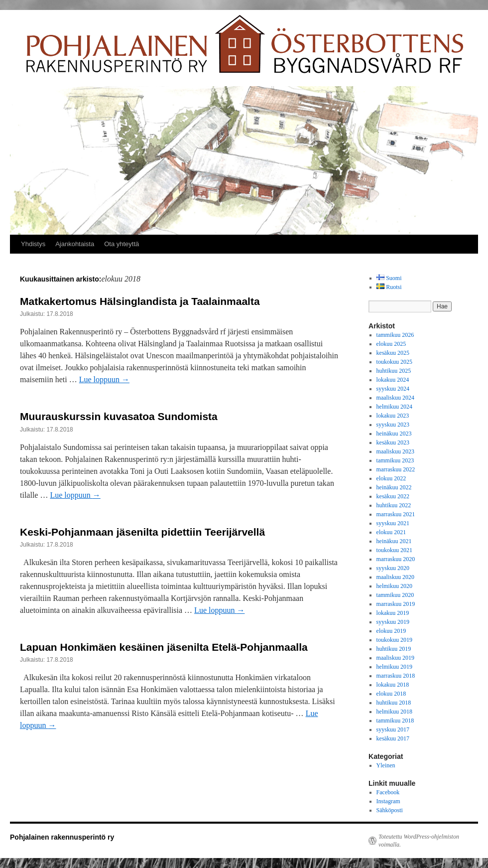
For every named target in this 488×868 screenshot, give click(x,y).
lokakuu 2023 (393, 416)
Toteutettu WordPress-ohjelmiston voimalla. (419, 841)
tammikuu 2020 (395, 595)
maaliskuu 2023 (395, 451)
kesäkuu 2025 (393, 353)
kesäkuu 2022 (393, 496)
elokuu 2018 (391, 694)
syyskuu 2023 (393, 425)
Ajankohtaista (75, 244)
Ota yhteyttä (122, 244)
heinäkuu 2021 (394, 541)
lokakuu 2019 (393, 613)
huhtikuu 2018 (394, 703)
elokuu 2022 (391, 478)
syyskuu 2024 (393, 389)
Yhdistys (33, 244)
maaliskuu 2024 (395, 398)
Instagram (388, 801)
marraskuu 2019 (396, 604)
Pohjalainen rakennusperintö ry (62, 837)
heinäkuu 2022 (394, 487)
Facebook (388, 792)
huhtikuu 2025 (394, 371)
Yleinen (386, 765)
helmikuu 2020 (394, 586)
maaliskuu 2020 (395, 577)
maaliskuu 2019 (395, 658)
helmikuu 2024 (394, 407)
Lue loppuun (104, 379)
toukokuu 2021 (394, 550)
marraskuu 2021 (396, 514)
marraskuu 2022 (396, 469)
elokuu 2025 (391, 344)
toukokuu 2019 (394, 640)
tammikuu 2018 (395, 721)
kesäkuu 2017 (393, 738)
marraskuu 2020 (396, 559)
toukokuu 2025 (394, 362)
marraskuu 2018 (396, 676)
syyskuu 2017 (393, 729)
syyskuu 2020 (393, 568)
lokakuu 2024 (393, 380)
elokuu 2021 (391, 532)
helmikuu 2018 (394, 712)
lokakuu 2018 (393, 685)
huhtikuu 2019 (394, 649)
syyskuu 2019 (393, 622)
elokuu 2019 (391, 631)
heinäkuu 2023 (394, 434)
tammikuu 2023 (395, 460)
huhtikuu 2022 (394, 505)
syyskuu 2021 (393, 523)
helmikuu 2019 (394, 667)
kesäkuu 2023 (393, 442)
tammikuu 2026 (395, 335)
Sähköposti (390, 810)
